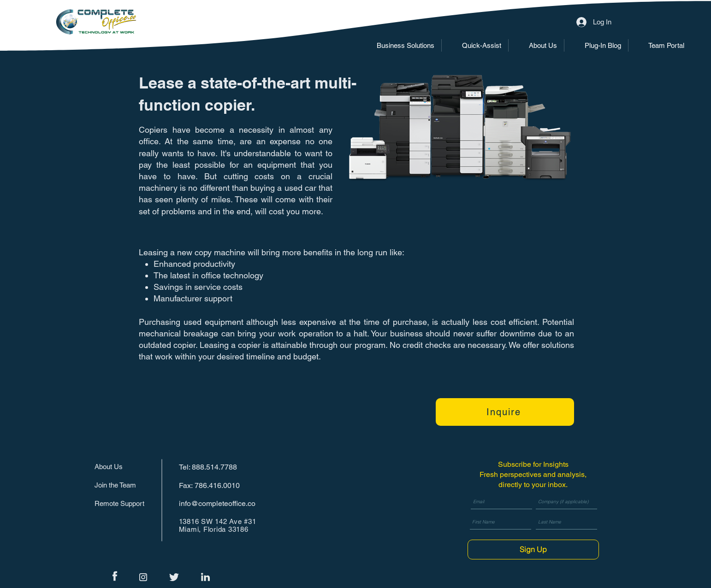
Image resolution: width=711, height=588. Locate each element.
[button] (399, 45)
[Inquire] (505, 412)
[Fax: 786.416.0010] (212, 485)
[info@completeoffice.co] (220, 503)
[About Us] (127, 467)
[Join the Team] (123, 485)
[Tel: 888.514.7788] (212, 467)
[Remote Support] (123, 503)
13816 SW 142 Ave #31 (218, 521)
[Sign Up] (533, 550)
